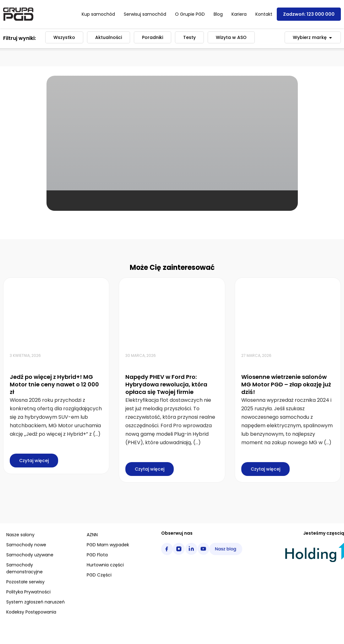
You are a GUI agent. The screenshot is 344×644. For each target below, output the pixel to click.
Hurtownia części (105, 565)
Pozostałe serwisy (25, 582)
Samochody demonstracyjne (25, 568)
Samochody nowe (26, 545)
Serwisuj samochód (145, 14)
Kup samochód (98, 14)
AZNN (92, 535)
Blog (218, 14)
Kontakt (264, 14)
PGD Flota (97, 555)
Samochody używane (30, 555)
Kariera (239, 14)
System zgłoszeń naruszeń (35, 602)
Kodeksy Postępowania (31, 612)
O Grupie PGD (190, 14)
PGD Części (99, 575)
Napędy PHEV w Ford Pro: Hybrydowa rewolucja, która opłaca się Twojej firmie (166, 384)
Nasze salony (20, 535)
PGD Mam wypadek (108, 545)
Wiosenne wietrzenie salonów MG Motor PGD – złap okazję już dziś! (286, 384)
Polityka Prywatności (28, 592)
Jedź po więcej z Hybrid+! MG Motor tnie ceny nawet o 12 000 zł (54, 384)
